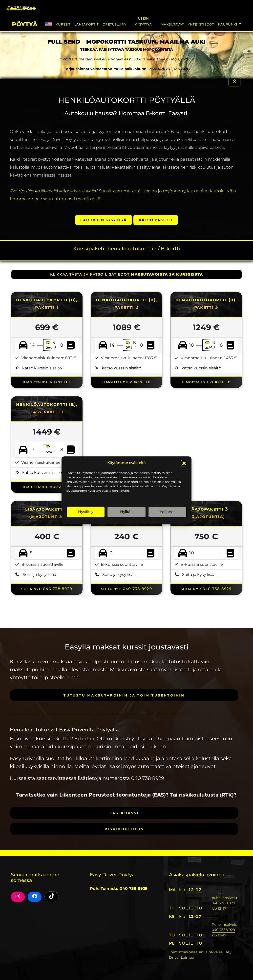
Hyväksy (86, 512)
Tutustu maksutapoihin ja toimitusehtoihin (124, 695)
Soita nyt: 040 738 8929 (47, 589)
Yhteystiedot (201, 24)
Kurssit (63, 24)
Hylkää (126, 512)
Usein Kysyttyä (143, 21)
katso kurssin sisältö (42, 368)
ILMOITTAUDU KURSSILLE (47, 382)
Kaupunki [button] (228, 24)
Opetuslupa (114, 24)
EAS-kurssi (124, 813)
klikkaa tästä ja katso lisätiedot (127, 274)
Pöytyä (25, 23)
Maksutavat (172, 24)
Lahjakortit (86, 24)
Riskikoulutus (124, 829)
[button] (184, 463)
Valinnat (167, 512)
